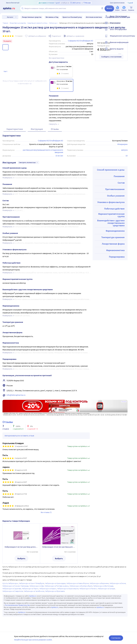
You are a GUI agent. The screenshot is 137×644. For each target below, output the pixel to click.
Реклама (124, 402)
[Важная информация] (134, 44)
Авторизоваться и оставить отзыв (19, 436)
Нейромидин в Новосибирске (78, 583)
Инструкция (37, 129)
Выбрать (21, 558)
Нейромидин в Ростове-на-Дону (57, 586)
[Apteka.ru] (11, 8)
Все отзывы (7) (46, 512)
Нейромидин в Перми (30, 589)
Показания (119, 176)
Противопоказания (115, 189)
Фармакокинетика (115, 250)
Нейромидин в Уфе (37, 586)
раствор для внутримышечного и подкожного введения (43, 151)
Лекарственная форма (113, 244)
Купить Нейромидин (10, 583)
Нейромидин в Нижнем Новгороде (16, 586)
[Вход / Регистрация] (134, 18)
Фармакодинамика (115, 231)
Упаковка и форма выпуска (111, 202)
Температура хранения (113, 237)
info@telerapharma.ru (16, 395)
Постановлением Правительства (17, 605)
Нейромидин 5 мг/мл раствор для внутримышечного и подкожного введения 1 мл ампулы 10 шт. (21, 547)
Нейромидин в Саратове (12, 589)
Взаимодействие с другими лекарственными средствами (111, 223)
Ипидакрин (122, 144)
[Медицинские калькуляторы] (134, 38)
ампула (124, 150)
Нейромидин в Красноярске (68, 589)
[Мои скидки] (134, 25)
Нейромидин (53, 23)
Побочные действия (114, 209)
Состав (121, 183)
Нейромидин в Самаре (106, 589)
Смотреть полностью (28, 162)
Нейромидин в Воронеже (99, 583)
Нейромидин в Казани (48, 589)
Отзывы (55, 129)
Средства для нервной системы (37, 23)
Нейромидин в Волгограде (103, 586)
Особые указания (116, 196)
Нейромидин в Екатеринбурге (81, 586)
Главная (5, 23)
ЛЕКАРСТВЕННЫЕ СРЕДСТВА (18, 23)
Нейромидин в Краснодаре (55, 583)
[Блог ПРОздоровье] (134, 31)
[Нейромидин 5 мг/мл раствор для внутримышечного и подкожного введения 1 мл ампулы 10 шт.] (61, 71)
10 (127, 156)
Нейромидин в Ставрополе (13, 591)
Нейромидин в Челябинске (34, 591)
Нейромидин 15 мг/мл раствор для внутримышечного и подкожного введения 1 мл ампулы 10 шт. (59, 547)
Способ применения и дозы (111, 170)
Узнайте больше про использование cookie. (33, 640)
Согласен (116, 638)
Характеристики (15, 129)
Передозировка (117, 257)
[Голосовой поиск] (102, 8)
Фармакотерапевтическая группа (111, 215)
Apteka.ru (33, 596)
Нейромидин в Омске (118, 583)
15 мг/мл (59, 156)
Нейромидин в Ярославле (55, 591)
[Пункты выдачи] (134, 51)
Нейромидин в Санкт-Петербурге (32, 583)
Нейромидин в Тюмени (88, 589)
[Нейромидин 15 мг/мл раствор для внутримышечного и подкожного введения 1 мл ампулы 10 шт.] (62, 85)
